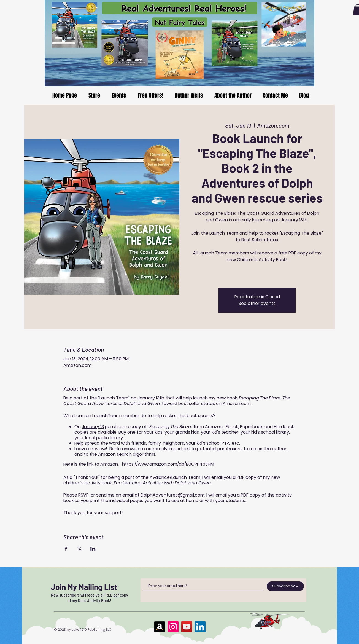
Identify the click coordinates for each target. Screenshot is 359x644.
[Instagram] (173, 627)
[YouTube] (187, 627)
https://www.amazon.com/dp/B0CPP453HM (168, 464)
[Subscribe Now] (285, 586)
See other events (257, 303)
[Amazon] (160, 627)
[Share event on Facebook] (66, 549)
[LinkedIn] (200, 627)
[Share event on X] (79, 549)
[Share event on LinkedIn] (93, 549)
